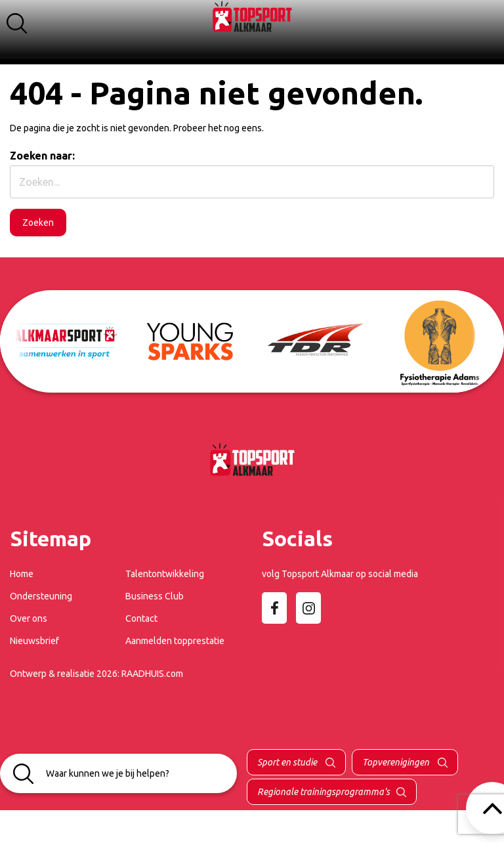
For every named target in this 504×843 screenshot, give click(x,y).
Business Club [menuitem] (155, 596)
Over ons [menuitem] (29, 618)
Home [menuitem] (22, 574)
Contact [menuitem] (141, 618)
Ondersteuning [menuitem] (41, 596)
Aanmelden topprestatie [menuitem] (175, 641)
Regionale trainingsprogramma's (324, 792)
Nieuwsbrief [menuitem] (34, 641)
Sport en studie (288, 762)
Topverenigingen (397, 762)
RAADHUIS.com (152, 674)
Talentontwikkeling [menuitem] (165, 574)
